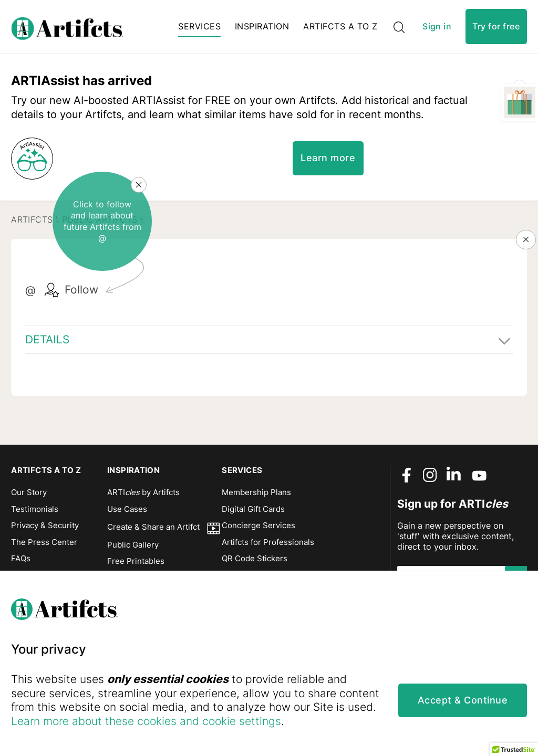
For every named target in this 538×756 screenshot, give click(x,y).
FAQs (21, 563)
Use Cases (127, 513)
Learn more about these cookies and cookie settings (212, 721)
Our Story (29, 497)
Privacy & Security (45, 530)
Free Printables (136, 565)
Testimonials (35, 513)
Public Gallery (133, 549)
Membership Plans (256, 497)
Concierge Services (258, 530)
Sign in (437, 28)
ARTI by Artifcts (143, 497)
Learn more (329, 179)
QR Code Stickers (255, 563)
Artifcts (32, 241)
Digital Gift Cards (253, 513)
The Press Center (44, 547)
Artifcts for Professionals (268, 547)
